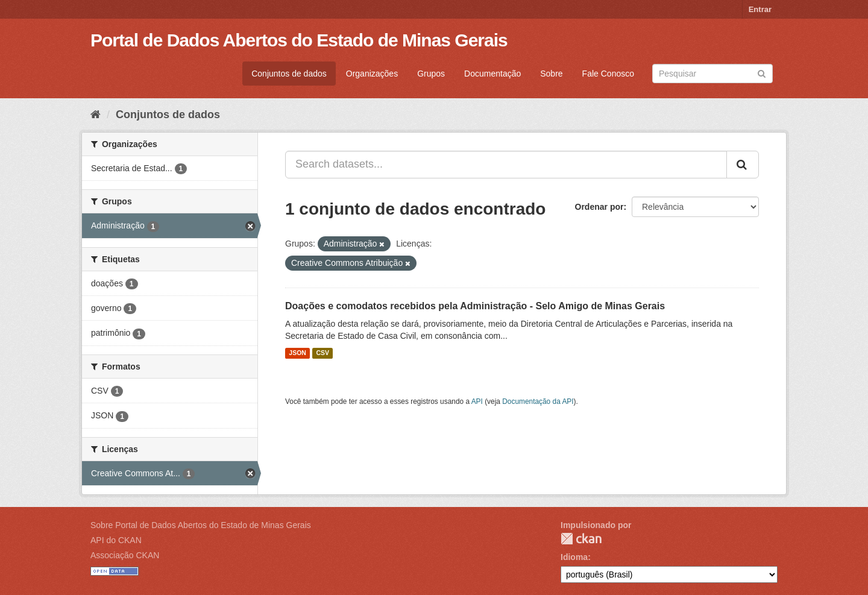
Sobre (551, 74)
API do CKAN (116, 540)
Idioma (574, 557)
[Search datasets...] (506, 165)
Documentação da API (538, 401)
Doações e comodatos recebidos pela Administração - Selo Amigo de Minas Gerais (475, 306)
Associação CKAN (125, 555)
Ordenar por (599, 207)
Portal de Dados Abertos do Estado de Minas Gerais (299, 40)
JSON (297, 353)
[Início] (96, 115)
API (477, 401)
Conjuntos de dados (289, 74)
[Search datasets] (712, 74)
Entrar (760, 9)
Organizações (372, 74)
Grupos (431, 74)
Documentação (492, 74)
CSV (322, 353)
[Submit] (762, 73)
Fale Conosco (608, 74)
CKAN (581, 539)
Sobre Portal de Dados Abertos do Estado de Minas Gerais (201, 525)
